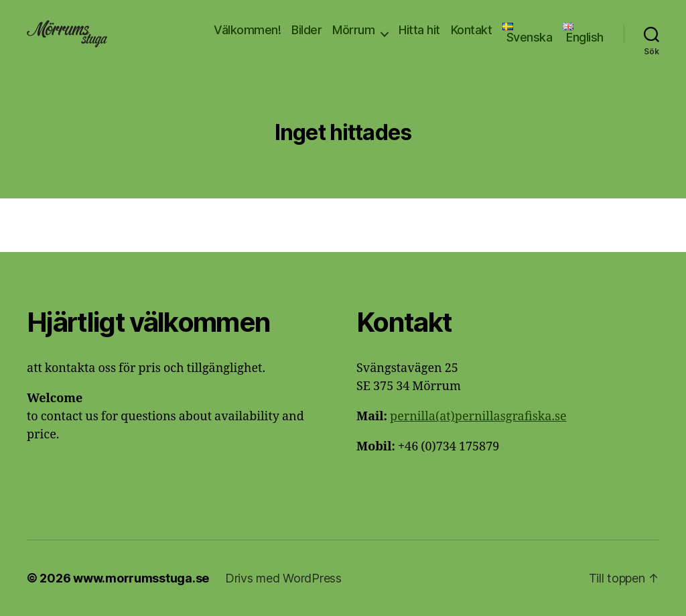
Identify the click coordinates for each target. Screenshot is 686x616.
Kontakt (472, 30)
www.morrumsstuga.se (141, 578)
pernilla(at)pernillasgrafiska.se (478, 417)
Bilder (306, 30)
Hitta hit (419, 30)
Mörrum (353, 30)
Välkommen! (247, 30)
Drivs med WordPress (283, 578)
